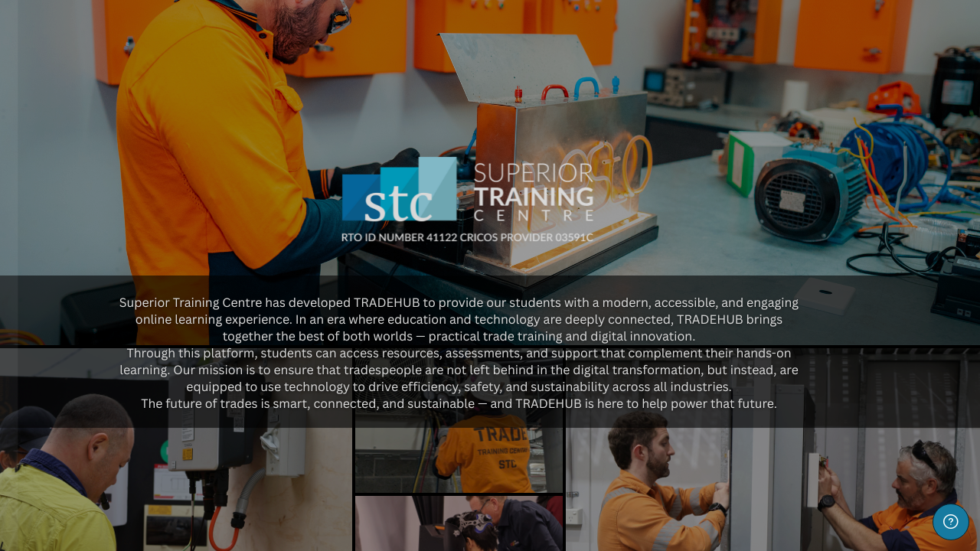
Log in (162, 501)
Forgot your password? (242, 458)
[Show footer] (951, 522)
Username (53, 306)
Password (52, 384)
